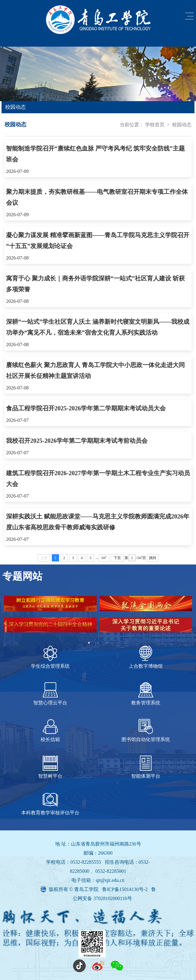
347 (104, 558)
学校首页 (155, 125)
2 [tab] (98, 643)
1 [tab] (89, 643)
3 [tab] (107, 643)
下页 (117, 558)
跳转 (153, 558)
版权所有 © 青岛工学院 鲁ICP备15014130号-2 (99, 889)
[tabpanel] (98, 617)
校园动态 (182, 125)
